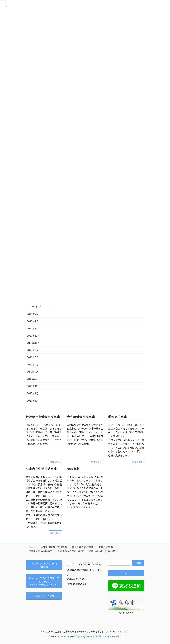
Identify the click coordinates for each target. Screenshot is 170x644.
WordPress (66, 636)
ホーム (32, 547)
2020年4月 (33, 364)
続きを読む (55, 462)
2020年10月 (34, 343)
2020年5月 (33, 357)
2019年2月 (33, 379)
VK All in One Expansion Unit (108, 636)
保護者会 (113, 551)
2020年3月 (33, 372)
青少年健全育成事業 (83, 547)
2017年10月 (34, 386)
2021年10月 (34, 328)
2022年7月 (33, 321)
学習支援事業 (106, 547)
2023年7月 (33, 314)
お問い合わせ (96, 551)
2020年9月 (33, 350)
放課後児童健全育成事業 (54, 547)
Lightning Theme (84, 636)
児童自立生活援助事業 (40, 551)
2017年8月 (33, 393)
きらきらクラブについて (71, 551)
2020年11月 (34, 336)
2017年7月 (33, 401)
